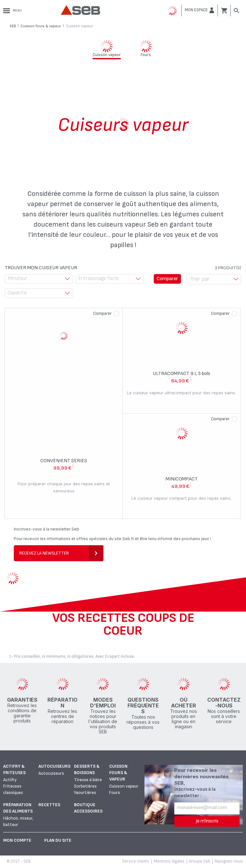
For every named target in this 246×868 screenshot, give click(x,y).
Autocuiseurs (54, 766)
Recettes (49, 805)
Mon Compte (17, 840)
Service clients (136, 861)
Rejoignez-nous (229, 861)
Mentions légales (169, 861)
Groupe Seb (200, 861)
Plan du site (58, 840)
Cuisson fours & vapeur (118, 773)
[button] (200, 10)
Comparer (102, 313)
